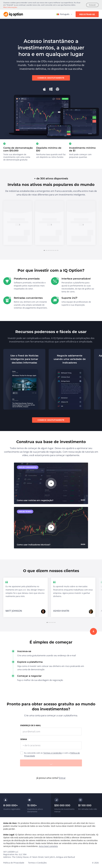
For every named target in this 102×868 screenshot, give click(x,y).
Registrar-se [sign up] (87, 14)
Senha (24, 739)
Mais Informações (10, 7)
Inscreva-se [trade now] (18, 239)
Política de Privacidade (14, 863)
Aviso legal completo (48, 846)
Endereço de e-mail (31, 725)
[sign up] (93, 631)
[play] (51, 483)
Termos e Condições (53, 753)
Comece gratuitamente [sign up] (51, 78)
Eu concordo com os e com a (52, 754)
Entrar (62, 778)
